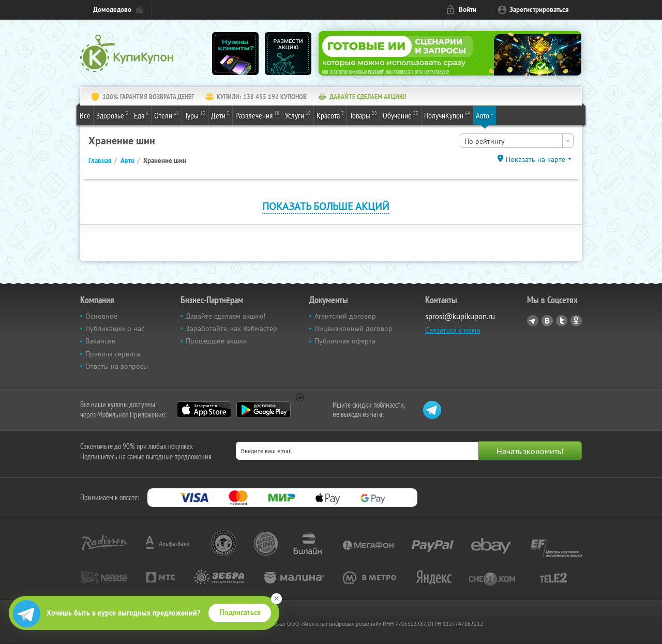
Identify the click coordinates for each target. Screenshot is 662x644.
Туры (195, 115)
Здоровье (112, 115)
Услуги (298, 115)
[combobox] (517, 141)
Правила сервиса (113, 354)
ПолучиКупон (447, 115)
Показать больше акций (326, 206)
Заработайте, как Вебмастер (231, 328)
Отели (167, 115)
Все (85, 115)
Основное (101, 316)
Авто (485, 115)
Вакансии (101, 341)
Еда (141, 115)
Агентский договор (345, 316)
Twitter (562, 321)
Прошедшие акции (216, 341)
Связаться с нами (453, 330)
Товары (363, 115)
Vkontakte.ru (547, 321)
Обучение (401, 115)
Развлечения (257, 115)
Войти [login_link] (468, 10)
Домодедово (112, 10)
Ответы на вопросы (117, 366)
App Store (204, 410)
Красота (330, 115)
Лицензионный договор (353, 328)
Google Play (264, 410)
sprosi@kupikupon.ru (460, 316)
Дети (220, 115)
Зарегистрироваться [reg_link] (539, 10)
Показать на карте (536, 159)
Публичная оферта (345, 341)
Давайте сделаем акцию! (225, 316)
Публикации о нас (115, 328)
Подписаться (240, 612)
